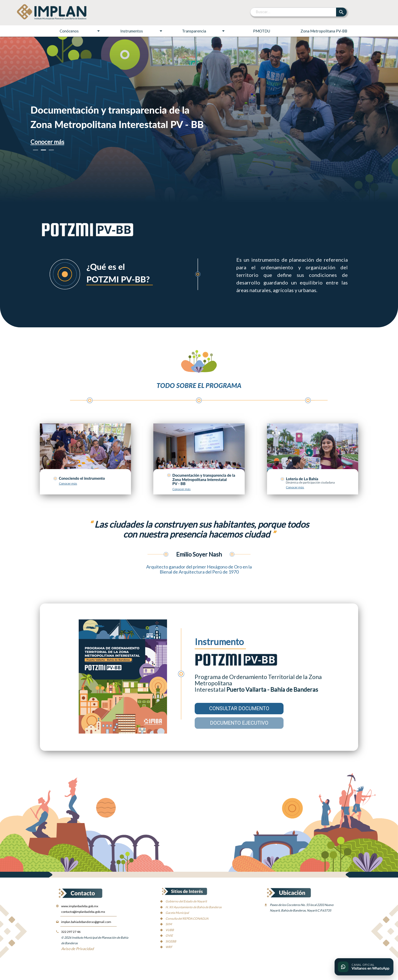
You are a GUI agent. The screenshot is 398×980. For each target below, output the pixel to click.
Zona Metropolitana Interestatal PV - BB (117, 124)
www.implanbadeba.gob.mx (80, 906)
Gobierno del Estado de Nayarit (186, 901)
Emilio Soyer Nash (199, 554)
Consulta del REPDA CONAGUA (187, 919)
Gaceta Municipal (177, 913)
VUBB (170, 930)
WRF (169, 947)
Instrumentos (142, 31)
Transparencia (204, 31)
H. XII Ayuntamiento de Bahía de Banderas (194, 907)
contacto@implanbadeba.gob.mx (83, 912)
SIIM (169, 924)
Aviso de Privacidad (77, 949)
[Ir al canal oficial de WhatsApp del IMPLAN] (364, 967)
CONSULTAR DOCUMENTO (239, 708)
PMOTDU (262, 31)
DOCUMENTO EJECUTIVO (239, 723)
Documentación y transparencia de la (110, 110)
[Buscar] (294, 12)
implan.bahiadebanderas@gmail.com (86, 922)
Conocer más (47, 142)
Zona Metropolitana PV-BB (324, 31)
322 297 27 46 (71, 932)
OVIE (169, 936)
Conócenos (81, 31)
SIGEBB (171, 941)
